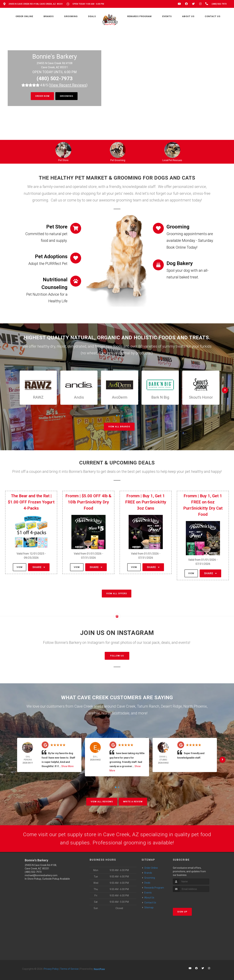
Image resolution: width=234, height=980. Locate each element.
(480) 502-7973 (55, 78)
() (68, 85)
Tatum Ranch (148, 706)
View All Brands (119, 427)
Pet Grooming (118, 160)
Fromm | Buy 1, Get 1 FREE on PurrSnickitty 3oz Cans (146, 502)
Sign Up (182, 912)
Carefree (93, 713)
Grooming (66, 96)
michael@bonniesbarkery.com (41, 875)
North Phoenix (195, 706)
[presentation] (191, 898)
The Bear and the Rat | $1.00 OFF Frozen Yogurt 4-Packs (31, 502)
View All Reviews (102, 802)
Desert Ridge (171, 706)
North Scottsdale (115, 713)
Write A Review (133, 802)
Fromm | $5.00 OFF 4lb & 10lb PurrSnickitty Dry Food (88, 502)
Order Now (42, 96)
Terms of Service (69, 969)
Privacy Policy (51, 969)
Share (39, 567)
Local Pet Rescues (172, 160)
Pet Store (63, 160)
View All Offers (117, 593)
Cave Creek (126, 706)
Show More (67, 766)
